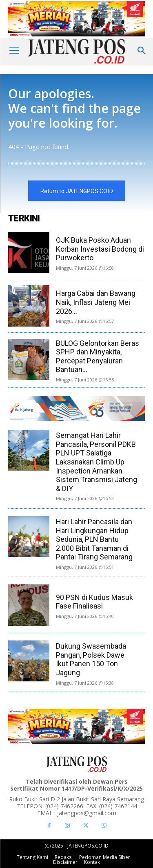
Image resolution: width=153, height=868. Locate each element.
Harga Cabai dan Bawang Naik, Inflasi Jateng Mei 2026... (96, 302)
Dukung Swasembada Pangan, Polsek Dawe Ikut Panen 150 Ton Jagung (91, 659)
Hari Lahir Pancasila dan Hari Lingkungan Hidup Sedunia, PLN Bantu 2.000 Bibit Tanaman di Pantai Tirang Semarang (94, 539)
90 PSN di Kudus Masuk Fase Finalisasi (94, 602)
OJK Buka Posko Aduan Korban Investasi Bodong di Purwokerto (100, 249)
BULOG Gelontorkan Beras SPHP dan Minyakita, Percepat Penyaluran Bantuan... (98, 356)
